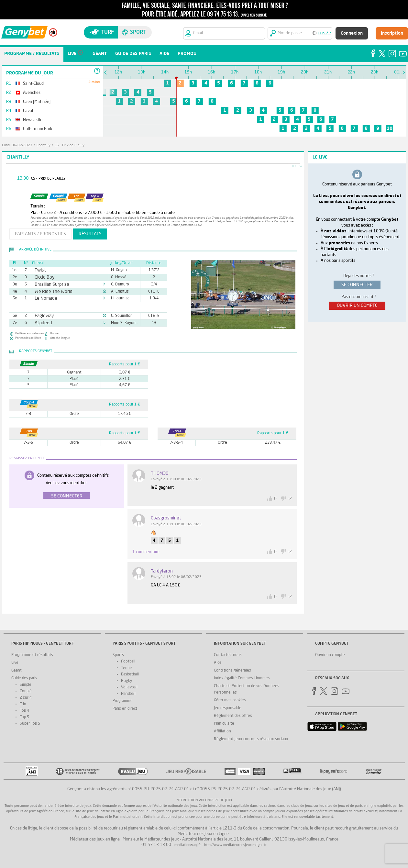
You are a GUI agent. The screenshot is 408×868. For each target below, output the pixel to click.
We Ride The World (50, 292)
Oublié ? (325, 33)
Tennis (127, 668)
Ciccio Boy (43, 277)
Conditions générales (232, 671)
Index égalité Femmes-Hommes (242, 678)
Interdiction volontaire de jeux (204, 801)
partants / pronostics (40, 234)
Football (128, 662)
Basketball (130, 674)
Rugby (127, 681)
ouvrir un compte (357, 306)
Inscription (392, 33)
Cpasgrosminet (166, 518)
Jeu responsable (228, 708)
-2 (290, 499)
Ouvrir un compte (330, 655)
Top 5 (24, 717)
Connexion (352, 33)
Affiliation (222, 731)
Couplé (26, 691)
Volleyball (129, 687)
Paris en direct (125, 709)
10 (390, 128)
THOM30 (160, 473)
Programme (123, 701)
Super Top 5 (30, 724)
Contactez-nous (228, 655)
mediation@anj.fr (188, 845)
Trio (23, 704)
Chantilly (44, 145)
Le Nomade (44, 298)
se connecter (357, 285)
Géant (17, 671)
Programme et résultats (32, 655)
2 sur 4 (26, 698)
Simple (26, 685)
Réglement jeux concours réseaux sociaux (251, 739)
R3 (294, 167)
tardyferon (162, 571)
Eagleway (42, 316)
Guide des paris (24, 678)
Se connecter (67, 496)
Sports (118, 655)
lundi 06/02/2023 (17, 145)
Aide (218, 663)
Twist (39, 270)
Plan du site (224, 724)
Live (15, 663)
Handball (128, 694)
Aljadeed (42, 323)
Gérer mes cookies (230, 700)
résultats (90, 234)
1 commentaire (146, 552)
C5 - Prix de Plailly (70, 145)
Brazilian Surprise (49, 284)
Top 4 (24, 711)
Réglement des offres (233, 716)
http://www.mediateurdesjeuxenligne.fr (235, 845)
